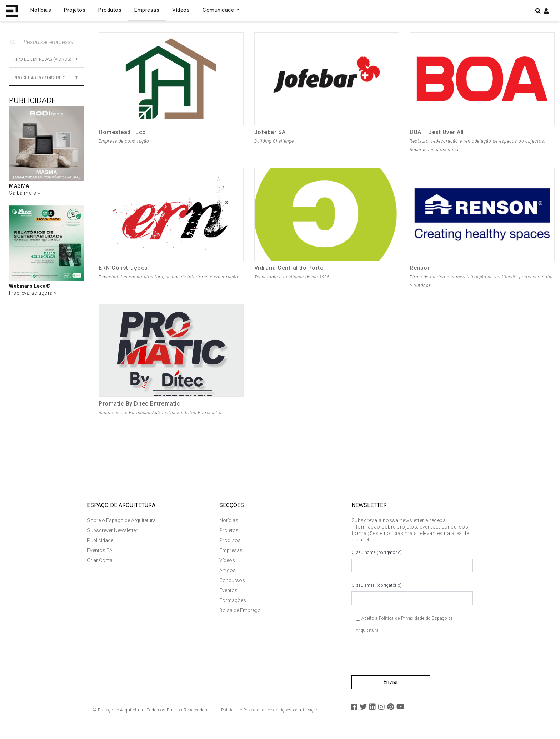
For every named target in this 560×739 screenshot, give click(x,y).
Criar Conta (100, 565)
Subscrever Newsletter (112, 535)
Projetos (75, 10)
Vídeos (181, 10)
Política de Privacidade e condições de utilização (270, 714)
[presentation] (406, 662)
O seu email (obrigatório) (412, 598)
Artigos (227, 575)
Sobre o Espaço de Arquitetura (121, 525)
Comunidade (219, 10)
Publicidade (100, 545)
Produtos (110, 10)
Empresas (147, 10)
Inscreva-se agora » (33, 293)
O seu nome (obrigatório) (412, 565)
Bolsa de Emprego (240, 615)
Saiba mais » (24, 193)
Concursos (232, 585)
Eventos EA (100, 555)
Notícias (41, 10)
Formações (233, 605)
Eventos (228, 595)
